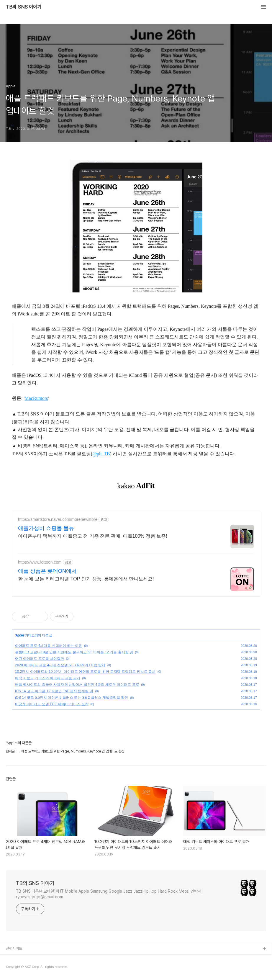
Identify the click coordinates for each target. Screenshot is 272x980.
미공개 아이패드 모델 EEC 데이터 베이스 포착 (52, 704)
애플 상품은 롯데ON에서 (47, 571)
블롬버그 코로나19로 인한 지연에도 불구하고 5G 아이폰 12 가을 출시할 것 (74, 652)
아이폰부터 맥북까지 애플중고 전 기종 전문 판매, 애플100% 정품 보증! (93, 536)
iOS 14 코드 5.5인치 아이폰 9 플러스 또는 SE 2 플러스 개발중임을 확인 (72, 698)
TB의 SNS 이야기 (24, 7)
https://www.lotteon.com (40, 562)
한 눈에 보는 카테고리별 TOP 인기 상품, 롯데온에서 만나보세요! (86, 579)
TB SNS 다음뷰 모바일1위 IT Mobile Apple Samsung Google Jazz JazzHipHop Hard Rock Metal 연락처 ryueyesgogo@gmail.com (109, 894)
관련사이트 (14, 948)
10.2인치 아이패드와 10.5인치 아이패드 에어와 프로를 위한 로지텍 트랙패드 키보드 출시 (85, 672)
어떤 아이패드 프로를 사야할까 (40, 659)
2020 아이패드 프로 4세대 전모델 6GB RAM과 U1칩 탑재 (60, 665)
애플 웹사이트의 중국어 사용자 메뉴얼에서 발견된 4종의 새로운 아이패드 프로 (77, 685)
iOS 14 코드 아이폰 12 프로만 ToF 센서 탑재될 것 (54, 691)
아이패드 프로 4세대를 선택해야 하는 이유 (49, 646)
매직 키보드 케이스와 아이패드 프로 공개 (48, 678)
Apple (19, 635)
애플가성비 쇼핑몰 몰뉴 (46, 528)
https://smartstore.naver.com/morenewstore (58, 519)
